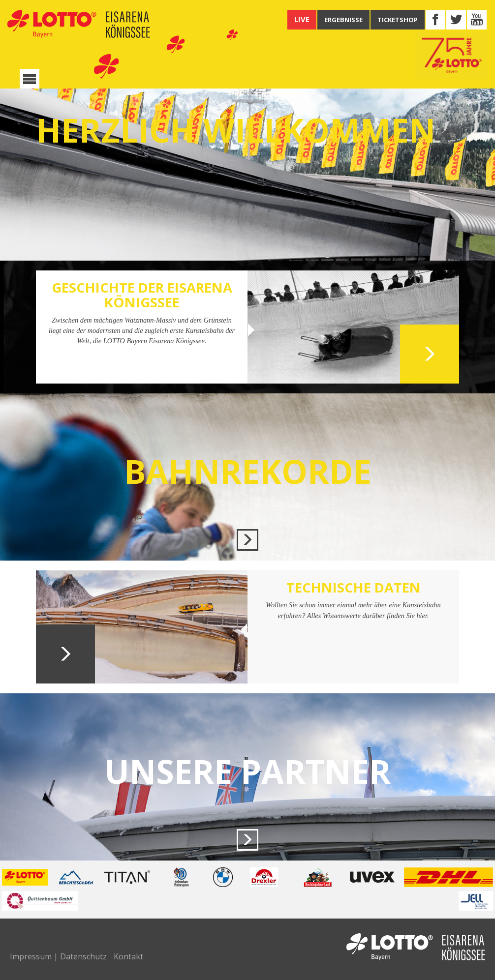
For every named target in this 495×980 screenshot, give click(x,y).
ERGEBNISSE (343, 20)
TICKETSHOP (398, 20)
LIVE (302, 19)
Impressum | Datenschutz (58, 956)
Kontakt (128, 956)
